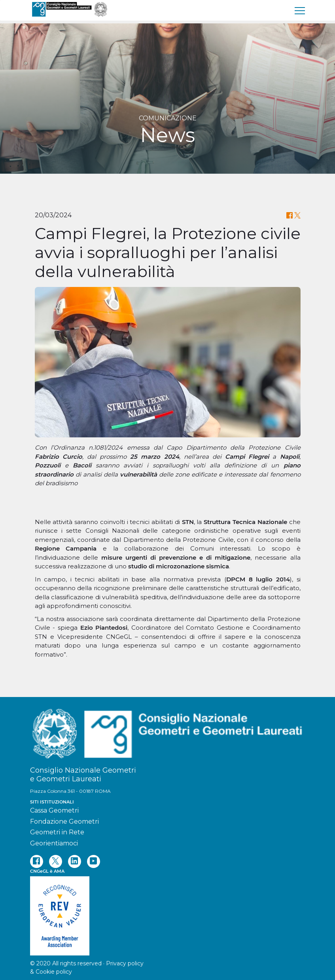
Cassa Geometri (54, 810)
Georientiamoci (54, 843)
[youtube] (94, 861)
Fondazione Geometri (64, 821)
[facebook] (37, 861)
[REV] (168, 912)
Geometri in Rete (57, 832)
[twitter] (56, 861)
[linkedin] (75, 861)
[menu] (300, 10)
